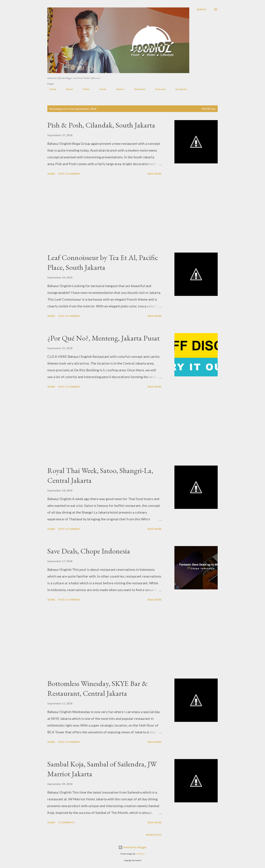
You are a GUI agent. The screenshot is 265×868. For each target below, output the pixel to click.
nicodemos (140, 854)
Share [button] (51, 174)
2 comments (66, 822)
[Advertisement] (104, 215)
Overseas (158, 89)
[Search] (201, 9)
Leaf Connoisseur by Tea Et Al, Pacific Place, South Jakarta (103, 262)
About (67, 89)
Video (84, 89)
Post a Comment (69, 174)
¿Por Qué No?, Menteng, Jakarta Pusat (103, 338)
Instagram (179, 89)
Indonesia (138, 89)
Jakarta (118, 89)
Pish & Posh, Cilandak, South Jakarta (101, 125)
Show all (209, 109)
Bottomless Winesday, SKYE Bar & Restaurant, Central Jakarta (97, 688)
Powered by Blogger (132, 847)
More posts (154, 835)
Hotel (101, 89)
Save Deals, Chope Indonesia (89, 551)
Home (51, 89)
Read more (155, 174)
